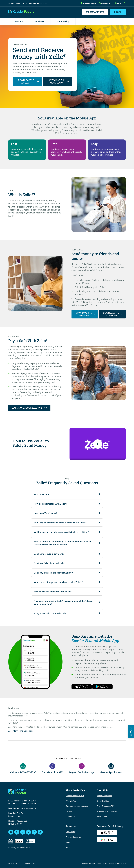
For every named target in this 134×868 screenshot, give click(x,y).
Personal (19, 21)
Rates (119, 3)
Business (40, 21)
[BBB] (31, 841)
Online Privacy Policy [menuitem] (117, 863)
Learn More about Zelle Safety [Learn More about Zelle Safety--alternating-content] (28, 408)
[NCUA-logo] (19, 841)
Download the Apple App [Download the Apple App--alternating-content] (84, 314)
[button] (125, 3)
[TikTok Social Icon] (40, 832)
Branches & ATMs (90, 3)
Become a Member (95, 12)
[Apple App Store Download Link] (111, 833)
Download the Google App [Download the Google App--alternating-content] (111, 314)
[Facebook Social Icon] (34, 832)
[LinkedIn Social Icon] (28, 832)
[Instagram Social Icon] (23, 832)
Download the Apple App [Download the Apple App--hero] (26, 81)
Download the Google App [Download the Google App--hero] (56, 81)
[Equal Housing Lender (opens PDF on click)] (11, 841)
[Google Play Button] (111, 840)
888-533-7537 (22, 3)
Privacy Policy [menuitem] (102, 863)
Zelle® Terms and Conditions (21, 731)
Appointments (107, 3)
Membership (63, 21)
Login (119, 12)
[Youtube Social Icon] (11, 832)
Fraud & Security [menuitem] (89, 863)
